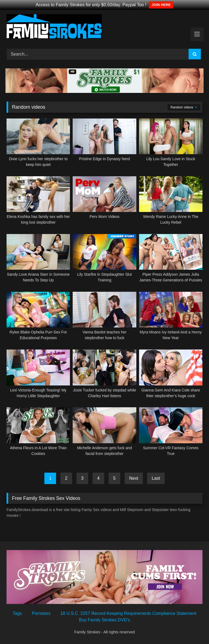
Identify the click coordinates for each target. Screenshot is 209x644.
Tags (17, 613)
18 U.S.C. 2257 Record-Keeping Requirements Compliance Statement (128, 613)
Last (156, 478)
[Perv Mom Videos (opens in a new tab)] (104, 201)
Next (134, 478)
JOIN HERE (161, 5)
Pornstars (41, 613)
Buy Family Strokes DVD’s (104, 620)
